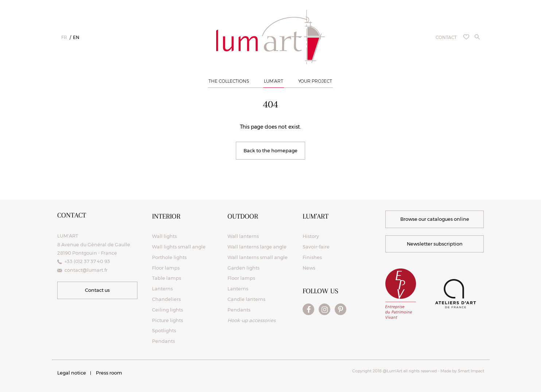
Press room (109, 373)
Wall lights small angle (179, 247)
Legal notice (72, 373)
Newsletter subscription (435, 244)
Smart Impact (470, 371)
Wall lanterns (243, 236)
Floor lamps (166, 268)
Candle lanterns (246, 299)
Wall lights (164, 236)
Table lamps (167, 278)
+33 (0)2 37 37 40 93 (87, 261)
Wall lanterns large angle (257, 247)
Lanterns (162, 289)
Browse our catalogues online (435, 219)
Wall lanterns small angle (258, 257)
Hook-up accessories (252, 320)
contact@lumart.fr (86, 270)
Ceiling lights (168, 310)
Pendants (164, 341)
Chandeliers (166, 299)
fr (64, 37)
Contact (446, 37)
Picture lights (168, 320)
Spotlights (164, 330)
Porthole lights (169, 257)
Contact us (97, 290)
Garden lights (244, 268)
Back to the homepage (270, 150)
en (76, 37)
